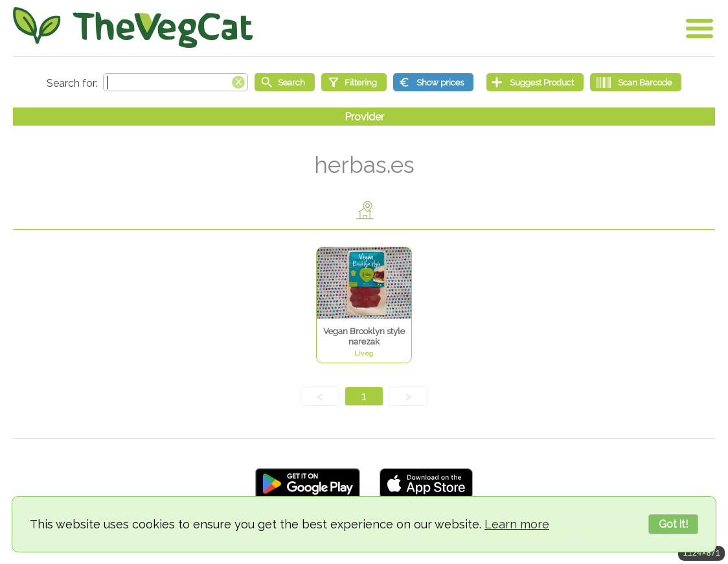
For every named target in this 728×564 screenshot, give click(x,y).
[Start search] (285, 82)
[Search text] (176, 82)
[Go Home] (133, 28)
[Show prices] (433, 82)
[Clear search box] (238, 81)
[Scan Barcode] (636, 82)
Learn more (517, 524)
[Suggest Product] (535, 82)
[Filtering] (354, 82)
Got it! (673, 524)
